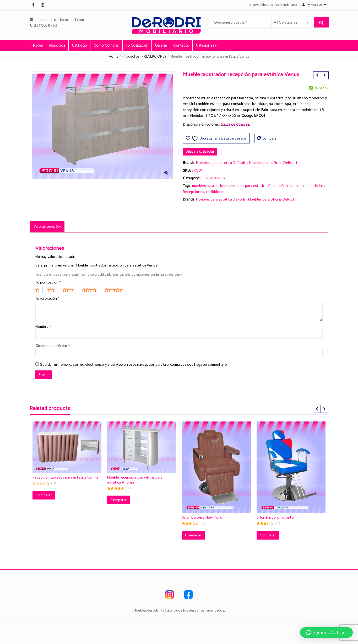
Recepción (277, 186)
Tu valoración (47, 299)
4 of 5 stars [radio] (91, 290)
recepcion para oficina (305, 186)
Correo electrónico (53, 346)
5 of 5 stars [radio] (116, 290)
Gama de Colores (235, 124)
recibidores (215, 192)
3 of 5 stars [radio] (70, 290)
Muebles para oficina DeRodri (273, 163)
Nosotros (57, 45)
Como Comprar (106, 45)
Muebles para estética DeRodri (221, 163)
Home (38, 45)
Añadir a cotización (200, 152)
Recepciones (194, 192)
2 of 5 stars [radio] (53, 290)
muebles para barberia (210, 186)
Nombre (43, 327)
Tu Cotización (137, 45)
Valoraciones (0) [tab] (47, 227)
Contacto (181, 45)
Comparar (270, 138)
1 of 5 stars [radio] (39, 290)
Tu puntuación (48, 282)
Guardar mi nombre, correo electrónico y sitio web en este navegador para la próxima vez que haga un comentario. (134, 365)
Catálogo (79, 45)
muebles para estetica (248, 186)
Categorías (206, 45)
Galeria (161, 45)
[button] (170, 177)
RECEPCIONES (213, 178)
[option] (102, 126)
